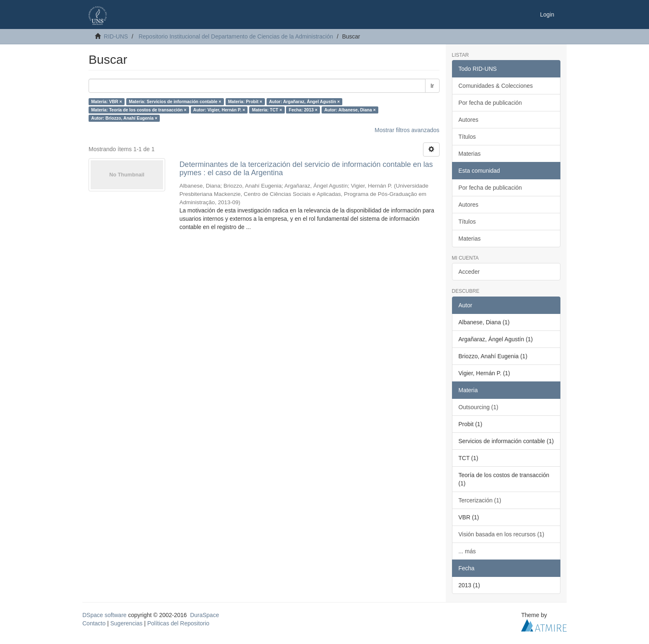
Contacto (94, 623)
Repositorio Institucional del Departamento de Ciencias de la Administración (236, 36)
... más (467, 551)
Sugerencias (126, 623)
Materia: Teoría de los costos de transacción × (139, 110)
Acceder (469, 272)
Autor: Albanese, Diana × (350, 110)
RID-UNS (116, 36)
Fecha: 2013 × (303, 110)
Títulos (467, 137)
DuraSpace (204, 615)
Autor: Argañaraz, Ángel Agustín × (304, 101)
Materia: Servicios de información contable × (175, 101)
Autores (469, 120)
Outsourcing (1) (478, 407)
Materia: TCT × (267, 110)
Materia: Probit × (245, 101)
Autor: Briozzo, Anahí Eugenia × (124, 118)
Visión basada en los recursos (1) (502, 534)
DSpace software (105, 615)
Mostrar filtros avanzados (407, 130)
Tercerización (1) (480, 500)
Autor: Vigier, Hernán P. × (219, 110)
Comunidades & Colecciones (496, 86)
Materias (470, 154)
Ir (432, 86)
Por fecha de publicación (490, 103)
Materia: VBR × (106, 101)
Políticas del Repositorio (178, 623)
